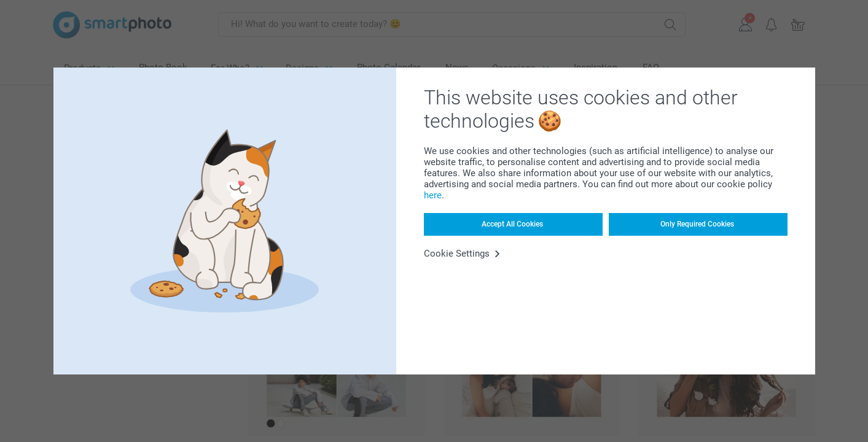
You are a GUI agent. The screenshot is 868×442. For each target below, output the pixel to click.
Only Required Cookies (697, 224)
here (433, 195)
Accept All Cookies (512, 224)
